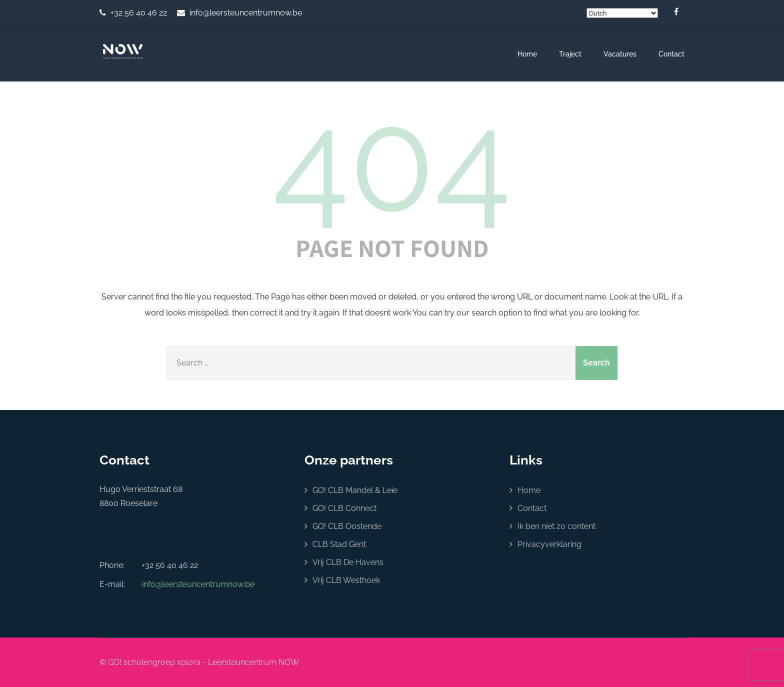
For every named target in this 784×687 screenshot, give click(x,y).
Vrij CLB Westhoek (346, 580)
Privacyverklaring (549, 544)
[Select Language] (622, 13)
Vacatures (620, 54)
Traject (570, 54)
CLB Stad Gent (339, 544)
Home (527, 54)
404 (392, 161)
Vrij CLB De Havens (348, 562)
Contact (671, 54)
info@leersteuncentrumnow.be (246, 13)
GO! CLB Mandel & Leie (355, 490)
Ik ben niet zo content (556, 526)
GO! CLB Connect (344, 508)
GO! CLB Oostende (347, 526)
